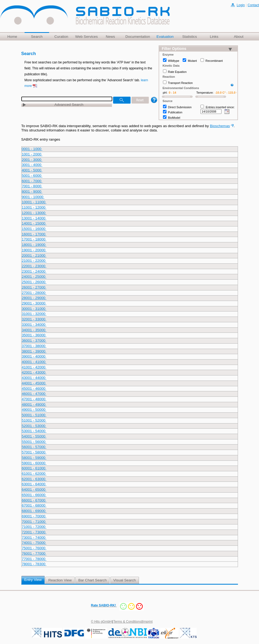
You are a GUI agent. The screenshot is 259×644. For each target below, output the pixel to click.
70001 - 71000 (34, 522)
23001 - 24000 (34, 271)
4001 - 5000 (32, 170)
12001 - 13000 (34, 213)
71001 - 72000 (34, 527)
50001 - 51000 (34, 415)
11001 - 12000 (34, 207)
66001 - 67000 (34, 500)
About (239, 37)
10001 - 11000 (34, 202)
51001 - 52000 (34, 420)
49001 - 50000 (34, 410)
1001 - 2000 (32, 154)
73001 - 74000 (34, 538)
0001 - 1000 (32, 149)
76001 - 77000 (34, 553)
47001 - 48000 (34, 399)
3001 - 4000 (32, 165)
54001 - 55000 (34, 436)
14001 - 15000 (34, 223)
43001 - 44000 (34, 378)
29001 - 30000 (34, 303)
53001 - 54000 (34, 431)
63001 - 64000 (34, 484)
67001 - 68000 (34, 505)
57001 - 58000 (34, 452)
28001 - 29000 (34, 298)
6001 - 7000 (32, 181)
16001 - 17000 (34, 234)
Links (214, 37)
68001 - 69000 (34, 511)
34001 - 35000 (34, 330)
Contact (253, 5)
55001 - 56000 (34, 442)
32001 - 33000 (34, 319)
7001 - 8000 (32, 186)
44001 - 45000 (34, 383)
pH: (165, 93)
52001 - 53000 (34, 426)
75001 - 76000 (34, 548)
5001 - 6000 (32, 176)
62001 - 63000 (34, 479)
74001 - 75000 (34, 543)
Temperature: (205, 93)
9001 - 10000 (33, 197)
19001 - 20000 (34, 250)
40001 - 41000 (34, 362)
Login (241, 5)
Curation (61, 37)
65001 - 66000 (34, 495)
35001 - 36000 (34, 335)
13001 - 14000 (34, 218)
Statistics (189, 37)
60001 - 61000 (34, 468)
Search (37, 37)
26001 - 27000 (34, 287)
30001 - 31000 (34, 309)
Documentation (138, 37)
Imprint (148, 622)
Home (12, 37)
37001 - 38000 (34, 346)
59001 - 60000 (34, 463)
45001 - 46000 (34, 389)
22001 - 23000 (34, 266)
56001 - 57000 (34, 447)
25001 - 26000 (34, 282)
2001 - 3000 (32, 160)
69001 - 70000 (34, 516)
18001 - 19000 (34, 245)
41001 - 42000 (34, 367)
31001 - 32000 (34, 314)
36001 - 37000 (34, 340)
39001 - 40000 (34, 356)
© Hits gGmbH (101, 622)
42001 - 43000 (34, 372)
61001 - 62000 (34, 474)
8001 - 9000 (32, 191)
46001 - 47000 (34, 394)
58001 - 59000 (34, 458)
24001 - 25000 (34, 277)
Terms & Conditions (127, 622)
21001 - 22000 (34, 261)
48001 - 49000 (34, 404)
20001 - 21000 (34, 255)
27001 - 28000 (34, 293)
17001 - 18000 (34, 239)
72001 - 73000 (34, 532)
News (110, 37)
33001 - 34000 (34, 325)
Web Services (87, 37)
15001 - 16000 (34, 229)
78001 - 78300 (34, 564)
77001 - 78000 (34, 559)
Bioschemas (220, 126)
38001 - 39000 (34, 351)
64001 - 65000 (34, 489)
